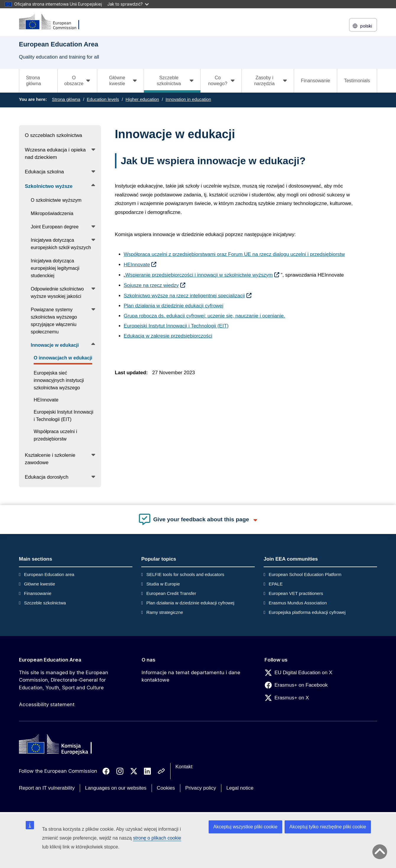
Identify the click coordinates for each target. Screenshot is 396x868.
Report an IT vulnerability (47, 788)
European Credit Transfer (171, 593)
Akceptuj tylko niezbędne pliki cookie (328, 827)
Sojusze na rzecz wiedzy (151, 285)
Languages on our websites (116, 788)
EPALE (276, 584)
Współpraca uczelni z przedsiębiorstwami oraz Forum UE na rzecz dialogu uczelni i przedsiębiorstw (234, 254)
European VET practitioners (296, 593)
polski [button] (363, 26)
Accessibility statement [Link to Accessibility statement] (47, 704)
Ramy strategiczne (165, 612)
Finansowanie (315, 81)
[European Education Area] (53, 22)
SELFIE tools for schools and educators (185, 574)
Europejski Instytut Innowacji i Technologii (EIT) (176, 326)
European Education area (49, 574)
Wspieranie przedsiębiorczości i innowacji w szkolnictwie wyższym (199, 275)
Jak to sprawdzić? (128, 4)
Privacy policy (201, 788)
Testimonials (357, 81)
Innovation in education (188, 99)
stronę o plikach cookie (157, 838)
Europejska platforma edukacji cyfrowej (307, 612)
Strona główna (34, 81)
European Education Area (50, 660)
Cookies (166, 788)
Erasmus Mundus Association (298, 603)
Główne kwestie (39, 584)
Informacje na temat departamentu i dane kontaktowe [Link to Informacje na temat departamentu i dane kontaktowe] (191, 676)
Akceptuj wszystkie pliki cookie (245, 827)
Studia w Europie (163, 584)
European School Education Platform (305, 574)
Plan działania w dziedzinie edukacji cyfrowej (174, 306)
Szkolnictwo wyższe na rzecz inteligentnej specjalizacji (184, 296)
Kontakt (184, 767)
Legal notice (240, 788)
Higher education (142, 99)
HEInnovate (137, 265)
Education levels (103, 99)
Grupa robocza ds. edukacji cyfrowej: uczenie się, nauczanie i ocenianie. (205, 316)
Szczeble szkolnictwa (45, 603)
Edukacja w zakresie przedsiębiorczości (168, 336)
